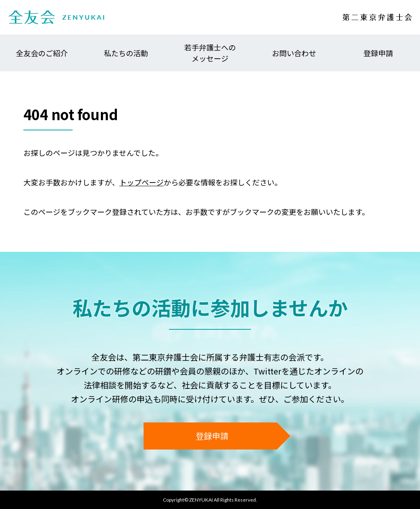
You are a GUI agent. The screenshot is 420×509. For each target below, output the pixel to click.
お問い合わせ (294, 53)
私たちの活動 (126, 53)
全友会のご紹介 (42, 53)
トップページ (142, 182)
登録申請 (378, 53)
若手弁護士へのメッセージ (210, 53)
